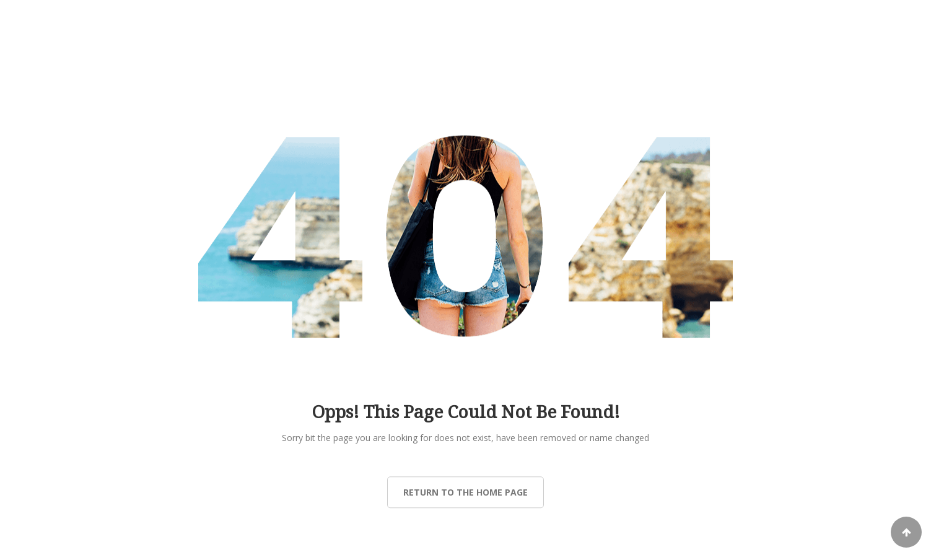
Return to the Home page (466, 492)
